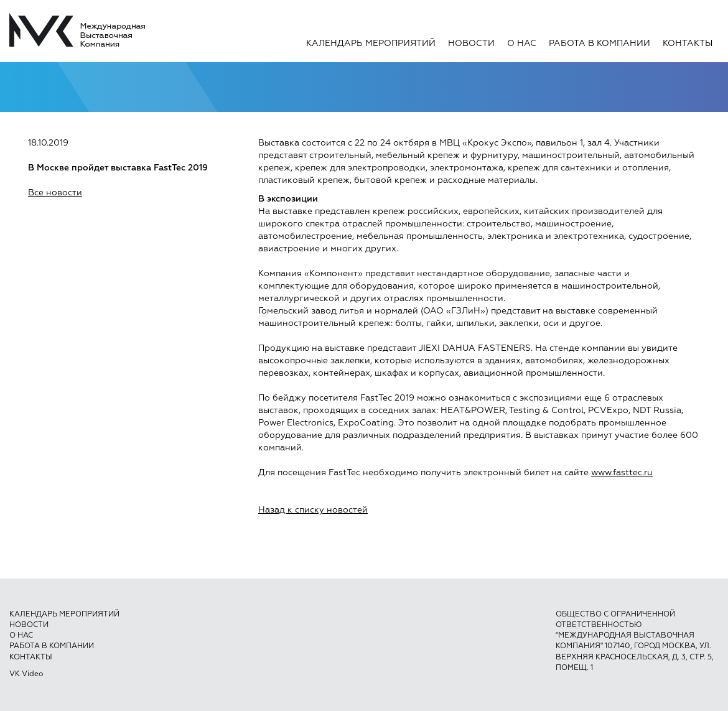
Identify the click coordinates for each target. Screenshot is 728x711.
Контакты (688, 44)
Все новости (55, 193)
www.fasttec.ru (622, 473)
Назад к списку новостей (313, 510)
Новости (471, 44)
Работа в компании (600, 44)
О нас (522, 44)
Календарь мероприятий (371, 44)
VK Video (26, 674)
